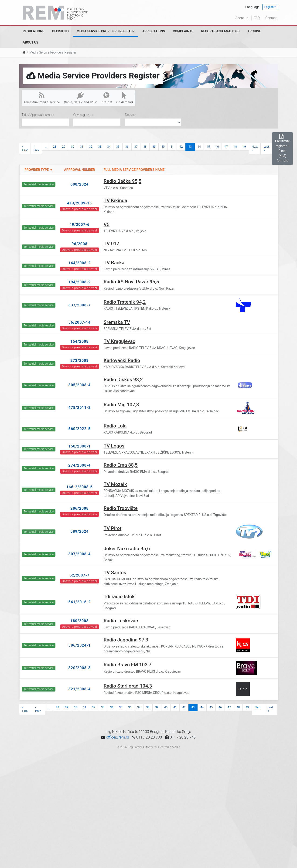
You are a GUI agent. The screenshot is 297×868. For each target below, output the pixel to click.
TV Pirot (113, 528)
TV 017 (112, 244)
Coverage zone (84, 115)
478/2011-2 (80, 408)
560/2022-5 (80, 429)
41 (172, 147)
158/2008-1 (80, 446)
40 (163, 147)
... (46, 147)
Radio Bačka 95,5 (123, 181)
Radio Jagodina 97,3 (126, 640)
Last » (266, 148)
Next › (255, 148)
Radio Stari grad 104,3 (128, 686)
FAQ (257, 18)
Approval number (79, 170)
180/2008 (79, 621)
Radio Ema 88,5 (121, 465)
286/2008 (79, 508)
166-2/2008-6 (80, 487)
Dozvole (131, 115)
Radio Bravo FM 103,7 (128, 665)
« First (25, 148)
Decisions (60, 31)
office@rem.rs (117, 737)
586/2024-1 (80, 645)
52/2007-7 (80, 575)
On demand (125, 98)
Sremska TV (117, 322)
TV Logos (114, 446)
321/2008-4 (80, 689)
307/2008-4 (80, 554)
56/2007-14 (80, 322)
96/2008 (79, 244)
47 (226, 147)
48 (235, 147)
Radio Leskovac (121, 621)
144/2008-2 (80, 263)
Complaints (183, 31)
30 (73, 147)
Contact (271, 18)
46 (217, 147)
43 (190, 147)
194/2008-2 (80, 282)
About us (242, 18)
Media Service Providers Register (105, 31)
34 (109, 147)
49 (244, 147)
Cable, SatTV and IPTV (80, 98)
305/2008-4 (80, 385)
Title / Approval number (38, 115)
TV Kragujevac (119, 341)
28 (55, 147)
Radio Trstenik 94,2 (125, 302)
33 (100, 147)
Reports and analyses (220, 31)
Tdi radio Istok (119, 597)
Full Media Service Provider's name (134, 170)
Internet (107, 98)
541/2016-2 (80, 602)
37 (136, 147)
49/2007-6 (80, 225)
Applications (154, 31)
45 (208, 147)
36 (127, 147)
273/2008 (79, 361)
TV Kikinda (116, 200)
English (269, 7)
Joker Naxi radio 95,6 (127, 549)
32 (91, 147)
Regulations (34, 31)
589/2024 (79, 531)
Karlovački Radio (122, 360)
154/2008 (79, 341)
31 (82, 147)
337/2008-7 (80, 305)
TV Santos (115, 573)
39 (154, 147)
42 (181, 147)
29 (64, 147)
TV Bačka (114, 263)
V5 (107, 224)
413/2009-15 (79, 203)
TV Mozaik (115, 484)
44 (199, 147)
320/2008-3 (80, 668)
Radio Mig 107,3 (121, 405)
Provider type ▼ (39, 170)
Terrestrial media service (42, 98)
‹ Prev (36, 148)
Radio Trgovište (121, 508)
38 (145, 147)
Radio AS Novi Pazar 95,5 (131, 282)
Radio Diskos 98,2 (123, 380)
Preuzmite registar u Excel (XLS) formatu (282, 148)
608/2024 (79, 184)
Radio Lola (115, 426)
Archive (254, 31)
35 (118, 147)
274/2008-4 (80, 465)
